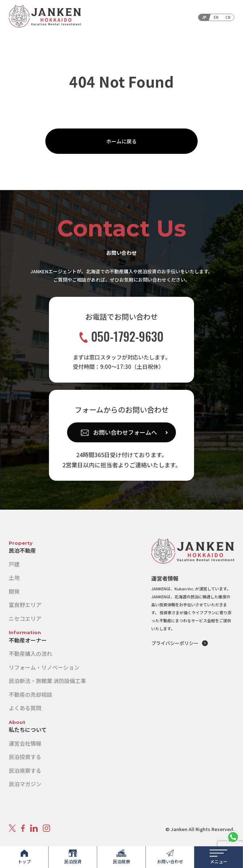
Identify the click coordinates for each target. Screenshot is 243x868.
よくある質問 (25, 708)
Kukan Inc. (184, 589)
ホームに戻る (122, 141)
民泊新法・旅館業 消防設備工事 (47, 681)
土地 (14, 578)
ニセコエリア (25, 618)
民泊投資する (25, 757)
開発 (14, 591)
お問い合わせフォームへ (125, 432)
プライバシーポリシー (175, 643)
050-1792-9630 (122, 336)
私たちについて (28, 730)
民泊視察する (25, 770)
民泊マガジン (25, 784)
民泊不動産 (22, 550)
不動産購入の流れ (30, 654)
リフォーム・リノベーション (44, 667)
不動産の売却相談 (30, 694)
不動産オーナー (28, 640)
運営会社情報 (25, 743)
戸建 (14, 564)
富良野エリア (25, 605)
